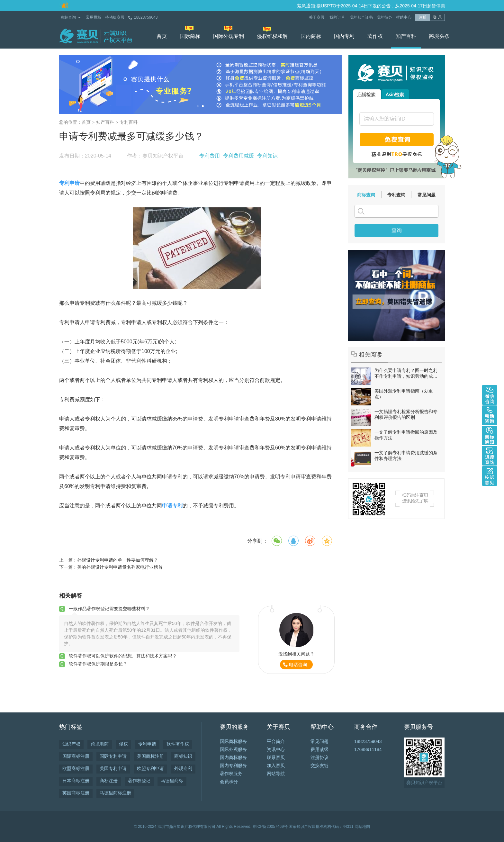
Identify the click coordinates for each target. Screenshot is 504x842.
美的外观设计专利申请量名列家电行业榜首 (120, 567)
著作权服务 (231, 774)
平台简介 (276, 741)
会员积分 (229, 782)
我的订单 (338, 17)
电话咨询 (298, 665)
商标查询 (68, 17)
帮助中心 (404, 17)
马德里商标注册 (115, 793)
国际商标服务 (233, 741)
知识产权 (71, 744)
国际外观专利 (229, 36)
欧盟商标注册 (76, 768)
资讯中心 (276, 749)
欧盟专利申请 (150, 768)
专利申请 (147, 744)
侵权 (123, 744)
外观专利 (183, 768)
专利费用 (210, 156)
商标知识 (183, 756)
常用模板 (94, 17)
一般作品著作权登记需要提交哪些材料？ (109, 609)
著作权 (375, 36)
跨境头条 (439, 36)
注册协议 (319, 757)
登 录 (437, 17)
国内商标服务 (233, 757)
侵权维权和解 (272, 36)
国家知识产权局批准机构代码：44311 (321, 827)
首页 (162, 36)
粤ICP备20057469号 (270, 827)
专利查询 (396, 195)
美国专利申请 (113, 768)
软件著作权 (178, 744)
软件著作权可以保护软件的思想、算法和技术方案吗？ (123, 656)
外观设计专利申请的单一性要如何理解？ (118, 560)
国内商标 (311, 36)
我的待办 (384, 17)
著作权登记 (139, 781)
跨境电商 (100, 744)
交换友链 (319, 765)
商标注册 (109, 781)
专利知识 (267, 156)
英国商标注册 (76, 793)
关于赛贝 (317, 17)
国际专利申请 (113, 756)
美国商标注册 (150, 756)
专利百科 (129, 122)
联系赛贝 (276, 757)
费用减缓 (319, 749)
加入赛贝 (276, 765)
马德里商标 (172, 781)
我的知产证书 (361, 17)
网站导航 (276, 774)
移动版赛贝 (115, 17)
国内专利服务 (233, 765)
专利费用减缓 (239, 156)
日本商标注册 (76, 781)
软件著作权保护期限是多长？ (98, 664)
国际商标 (190, 36)
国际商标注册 (76, 756)
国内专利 (344, 36)
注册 (423, 17)
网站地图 (362, 827)
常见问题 (427, 195)
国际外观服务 (233, 749)
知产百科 (406, 36)
